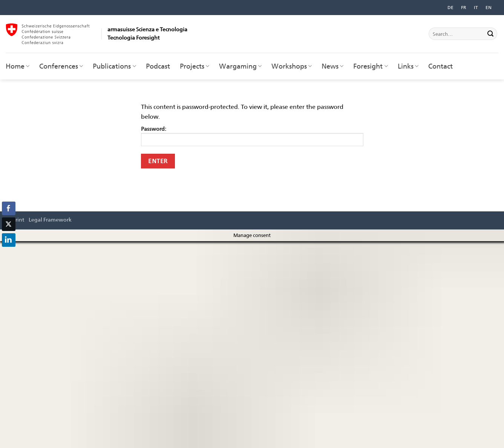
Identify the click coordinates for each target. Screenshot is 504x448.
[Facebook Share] (9, 208)
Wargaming (240, 66)
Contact (440, 66)
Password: (252, 136)
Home (18, 66)
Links (408, 66)
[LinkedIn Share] (9, 240)
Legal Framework (50, 219)
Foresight (370, 66)
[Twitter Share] (9, 224)
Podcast (158, 66)
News (332, 66)
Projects (195, 66)
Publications (114, 66)
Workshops (292, 66)
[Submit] (490, 34)
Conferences (61, 66)
